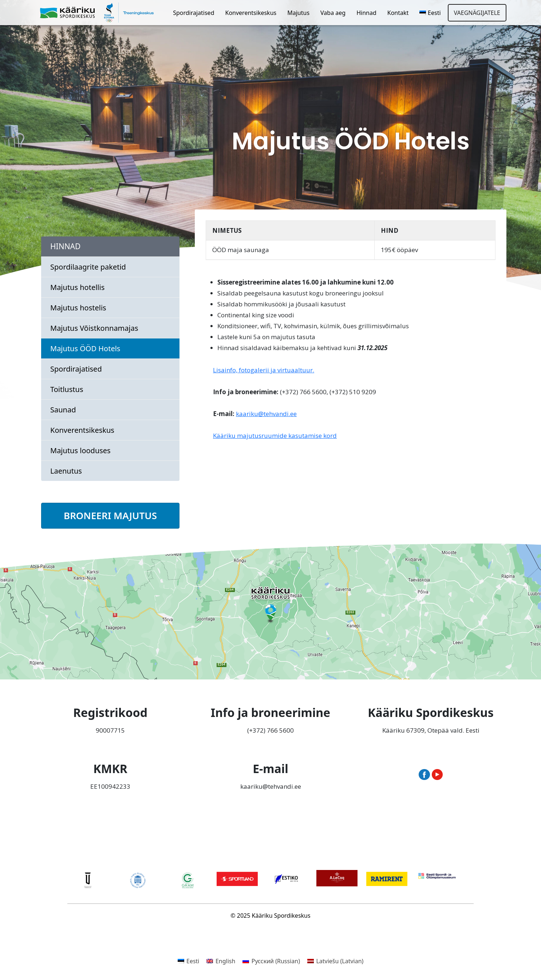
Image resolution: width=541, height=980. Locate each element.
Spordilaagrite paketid (88, 267)
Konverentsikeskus (251, 13)
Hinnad (366, 13)
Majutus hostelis (78, 308)
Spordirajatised (194, 13)
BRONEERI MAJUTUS (110, 516)
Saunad (63, 410)
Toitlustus (67, 389)
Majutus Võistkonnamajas (94, 328)
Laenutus (66, 471)
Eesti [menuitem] (193, 961)
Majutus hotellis (77, 287)
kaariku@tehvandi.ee (266, 414)
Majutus (298, 13)
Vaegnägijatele (477, 13)
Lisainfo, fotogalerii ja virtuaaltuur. (264, 370)
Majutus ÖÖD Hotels (85, 348)
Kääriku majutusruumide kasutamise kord (275, 436)
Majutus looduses (80, 450)
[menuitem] (430, 13)
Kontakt (398, 13)
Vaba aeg (333, 13)
